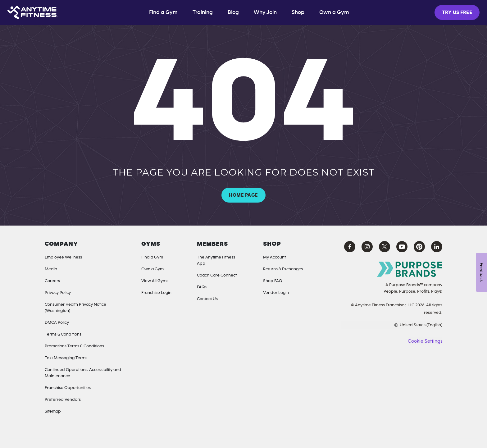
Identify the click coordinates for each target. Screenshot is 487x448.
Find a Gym (163, 12)
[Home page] (32, 12)
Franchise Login (156, 293)
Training (203, 12)
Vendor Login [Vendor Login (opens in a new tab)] (276, 293)
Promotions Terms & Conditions (74, 346)
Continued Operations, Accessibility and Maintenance (83, 373)
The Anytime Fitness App (216, 260)
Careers (52, 281)
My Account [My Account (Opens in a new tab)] (274, 257)
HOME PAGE (243, 195)
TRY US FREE (457, 12)
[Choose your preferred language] (391, 325)
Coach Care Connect (217, 275)
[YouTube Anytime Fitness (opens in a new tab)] (402, 247)
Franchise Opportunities (68, 388)
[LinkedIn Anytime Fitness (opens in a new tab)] (437, 247)
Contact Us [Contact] (207, 299)
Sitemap (53, 411)
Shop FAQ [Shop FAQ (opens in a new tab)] (273, 281)
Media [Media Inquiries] (51, 269)
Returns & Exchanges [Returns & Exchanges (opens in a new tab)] (283, 269)
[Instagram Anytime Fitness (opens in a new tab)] (367, 247)
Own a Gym (152, 269)
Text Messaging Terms (66, 358)
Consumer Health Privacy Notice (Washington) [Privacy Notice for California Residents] (75, 308)
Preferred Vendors (63, 400)
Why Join (265, 12)
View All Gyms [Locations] (155, 281)
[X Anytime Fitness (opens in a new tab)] (385, 247)
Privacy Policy (58, 293)
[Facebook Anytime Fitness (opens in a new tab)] (350, 247)
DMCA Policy (57, 322)
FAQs (202, 287)
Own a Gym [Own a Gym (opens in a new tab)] (334, 12)
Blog (233, 12)
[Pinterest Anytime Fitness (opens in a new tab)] (419, 247)
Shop (298, 12)
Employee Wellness (63, 257)
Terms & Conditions (63, 334)
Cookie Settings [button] (425, 341)
